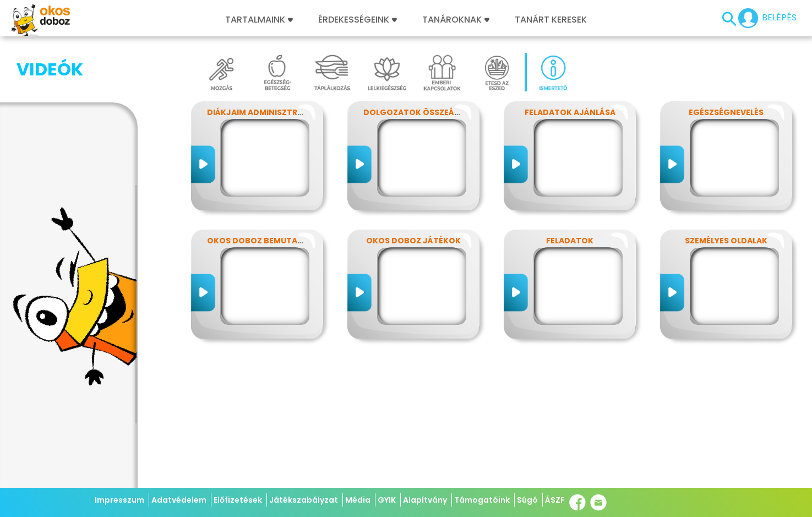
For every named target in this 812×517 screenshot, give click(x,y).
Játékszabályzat (304, 500)
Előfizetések (238, 500)
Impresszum (119, 500)
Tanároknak (456, 20)
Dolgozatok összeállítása (425, 112)
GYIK (387, 500)
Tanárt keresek (551, 20)
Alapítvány (425, 500)
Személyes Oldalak (726, 241)
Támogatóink (482, 500)
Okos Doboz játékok (413, 241)
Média (358, 500)
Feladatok (570, 241)
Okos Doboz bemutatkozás (269, 241)
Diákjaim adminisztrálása (265, 112)
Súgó (527, 500)
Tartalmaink (259, 20)
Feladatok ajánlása (570, 112)
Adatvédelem (179, 500)
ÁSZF (555, 500)
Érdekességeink (358, 20)
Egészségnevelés (726, 112)
